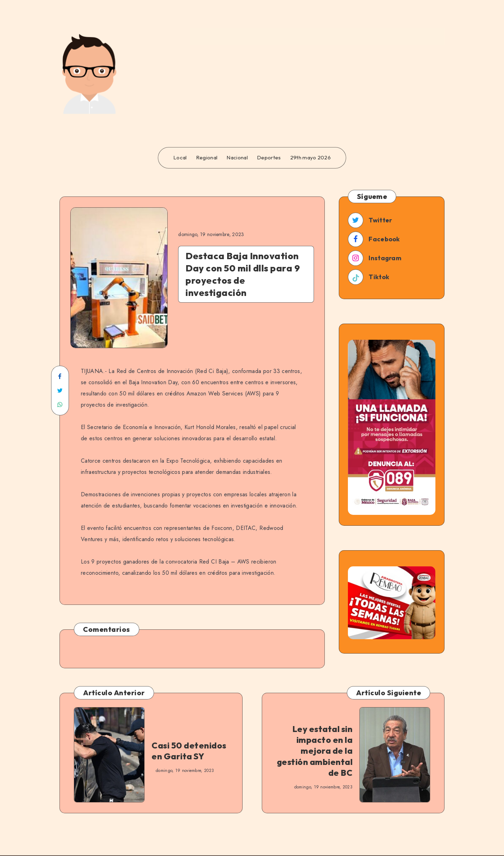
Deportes (269, 158)
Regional (207, 158)
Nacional (237, 158)
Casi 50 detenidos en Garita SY (189, 751)
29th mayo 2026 (310, 158)
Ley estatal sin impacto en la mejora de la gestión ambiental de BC (315, 751)
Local (180, 158)
